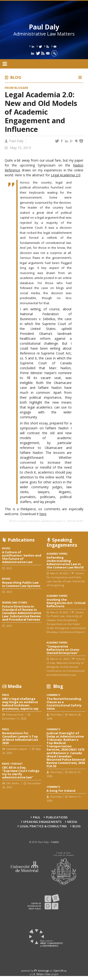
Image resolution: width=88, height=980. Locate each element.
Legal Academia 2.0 (66, 175)
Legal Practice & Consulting (43, 826)
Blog (16, 77)
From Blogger (16, 88)
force (43, 971)
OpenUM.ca (60, 971)
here (43, 514)
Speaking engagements (42, 822)
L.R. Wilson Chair (41, 974)
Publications (57, 817)
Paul (37, 817)
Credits (55, 842)
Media (72, 822)
